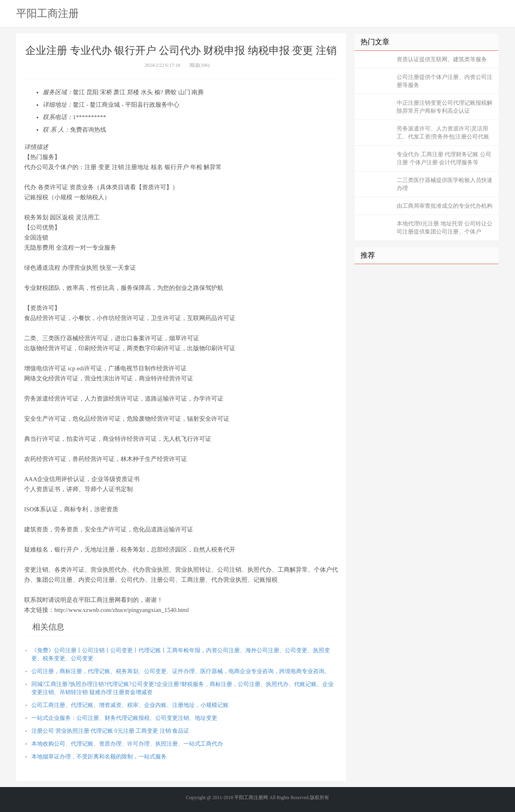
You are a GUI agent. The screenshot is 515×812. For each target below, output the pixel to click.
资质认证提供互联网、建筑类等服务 (442, 59)
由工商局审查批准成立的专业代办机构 (445, 206)
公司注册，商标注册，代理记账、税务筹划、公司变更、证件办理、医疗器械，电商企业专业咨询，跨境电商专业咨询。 (181, 671)
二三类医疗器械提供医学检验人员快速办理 (445, 184)
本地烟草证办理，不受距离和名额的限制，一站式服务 (99, 757)
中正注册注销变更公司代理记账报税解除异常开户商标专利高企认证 (445, 107)
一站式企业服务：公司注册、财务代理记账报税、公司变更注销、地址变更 (124, 718)
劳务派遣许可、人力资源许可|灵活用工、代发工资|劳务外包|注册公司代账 (443, 133)
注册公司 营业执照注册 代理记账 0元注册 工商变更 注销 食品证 (110, 731)
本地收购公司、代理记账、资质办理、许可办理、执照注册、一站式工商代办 (127, 744)
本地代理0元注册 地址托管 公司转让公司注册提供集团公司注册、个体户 (445, 228)
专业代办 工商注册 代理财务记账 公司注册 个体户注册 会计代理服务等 (444, 158)
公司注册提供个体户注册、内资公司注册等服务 (445, 81)
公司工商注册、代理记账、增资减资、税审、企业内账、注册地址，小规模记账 (130, 705)
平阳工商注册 (47, 13)
